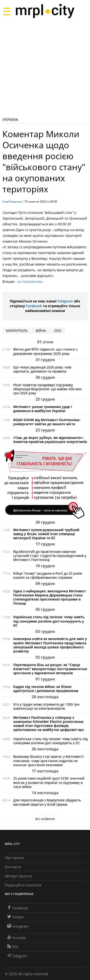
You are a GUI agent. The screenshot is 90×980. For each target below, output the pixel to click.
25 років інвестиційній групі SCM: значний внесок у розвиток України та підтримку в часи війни (49, 782)
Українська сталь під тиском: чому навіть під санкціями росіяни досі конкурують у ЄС (49, 621)
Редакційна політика (23, 885)
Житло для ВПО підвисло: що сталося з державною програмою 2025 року (45, 351)
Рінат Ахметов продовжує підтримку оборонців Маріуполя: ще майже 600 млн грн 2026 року (48, 389)
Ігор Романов (12, 201)
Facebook (34, 306)
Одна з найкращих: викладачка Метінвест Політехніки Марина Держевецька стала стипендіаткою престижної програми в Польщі (50, 597)
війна (41, 331)
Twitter (15, 917)
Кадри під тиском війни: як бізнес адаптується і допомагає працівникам (46, 689)
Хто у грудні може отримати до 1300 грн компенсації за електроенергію (46, 706)
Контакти (13, 867)
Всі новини (45, 819)
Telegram (65, 301)
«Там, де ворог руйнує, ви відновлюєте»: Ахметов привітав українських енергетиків (50, 440)
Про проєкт (15, 858)
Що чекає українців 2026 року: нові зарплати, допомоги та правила (42, 369)
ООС (58, 331)
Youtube (17, 938)
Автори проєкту (18, 876)
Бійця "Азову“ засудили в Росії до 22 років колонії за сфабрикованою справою (48, 575)
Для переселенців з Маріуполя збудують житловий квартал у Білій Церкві (47, 802)
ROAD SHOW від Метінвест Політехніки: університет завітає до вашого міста (47, 422)
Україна (10, 119)
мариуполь (17, 331)
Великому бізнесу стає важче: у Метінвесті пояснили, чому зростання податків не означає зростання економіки (48, 761)
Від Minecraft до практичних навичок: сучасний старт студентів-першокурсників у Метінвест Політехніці (50, 556)
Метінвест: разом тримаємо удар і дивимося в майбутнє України (43, 409)
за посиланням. (30, 281)
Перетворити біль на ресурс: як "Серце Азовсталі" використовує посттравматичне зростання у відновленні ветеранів (50, 669)
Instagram (18, 926)
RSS (13, 947)
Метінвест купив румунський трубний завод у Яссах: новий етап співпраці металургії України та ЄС (46, 534)
